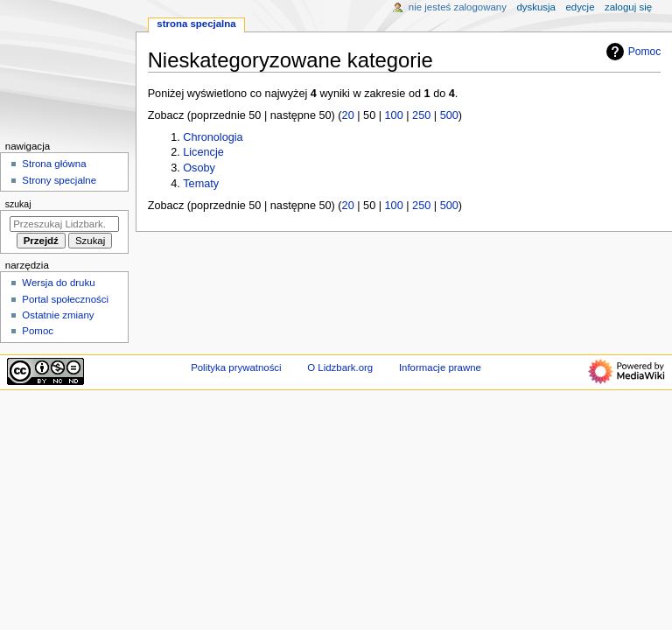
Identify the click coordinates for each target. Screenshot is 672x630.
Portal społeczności (65, 299)
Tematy (201, 184)
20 (348, 115)
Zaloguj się (628, 7)
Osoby (199, 168)
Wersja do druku (58, 283)
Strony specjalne (59, 180)
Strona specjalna (196, 24)
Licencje (203, 152)
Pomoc (632, 52)
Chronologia (213, 137)
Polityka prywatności (236, 367)
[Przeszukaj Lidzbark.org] (64, 224)
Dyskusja (536, 7)
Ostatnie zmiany (58, 315)
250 (421, 115)
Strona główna (54, 164)
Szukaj (18, 204)
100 (394, 115)
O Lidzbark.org (340, 367)
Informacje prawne (440, 367)
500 (449, 115)
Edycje (580, 7)
